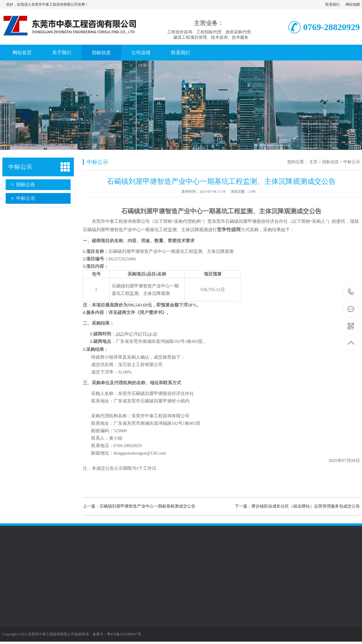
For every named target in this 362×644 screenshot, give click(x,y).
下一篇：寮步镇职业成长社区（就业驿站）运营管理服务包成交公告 (297, 506)
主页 (313, 162)
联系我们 (333, 4)
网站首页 (22, 53)
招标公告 (26, 185)
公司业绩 (141, 53)
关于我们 (62, 53)
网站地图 (353, 4)
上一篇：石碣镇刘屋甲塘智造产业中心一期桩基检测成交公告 (139, 506)
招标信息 (101, 53)
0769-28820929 (351, 292)
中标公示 (20, 167)
